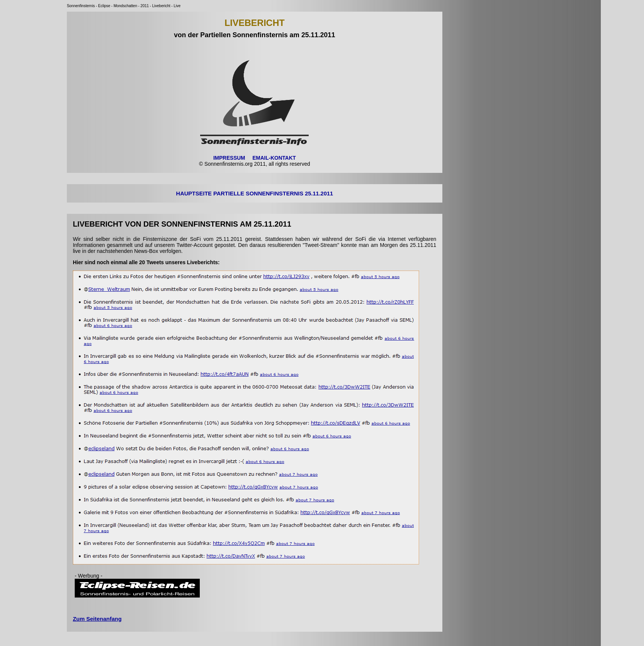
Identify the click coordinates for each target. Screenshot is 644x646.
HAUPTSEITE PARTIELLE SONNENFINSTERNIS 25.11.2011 (255, 193)
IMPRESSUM (229, 158)
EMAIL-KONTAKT (274, 158)
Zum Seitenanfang (97, 619)
